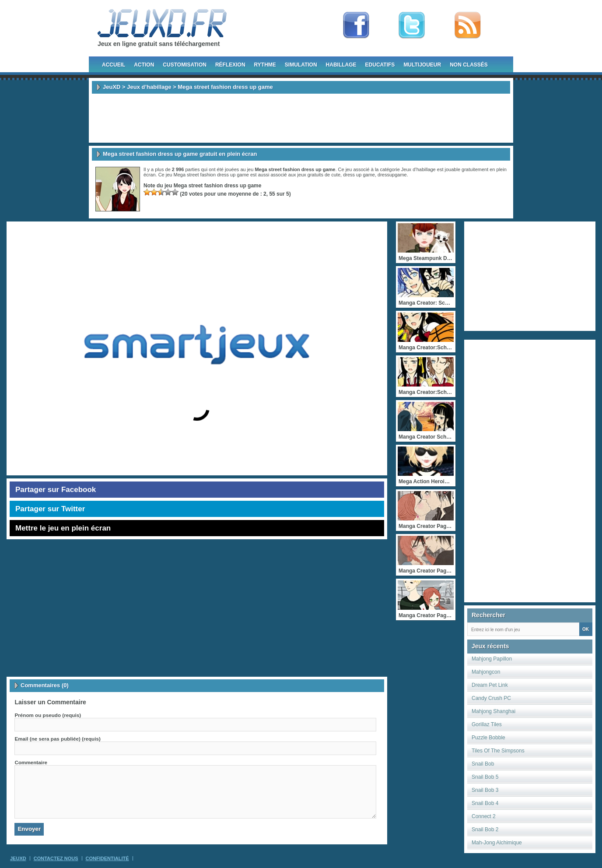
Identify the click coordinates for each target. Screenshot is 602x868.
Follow (412, 25)
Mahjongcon (486, 672)
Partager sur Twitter (50, 509)
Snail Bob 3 (485, 790)
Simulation (301, 65)
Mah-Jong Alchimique (497, 843)
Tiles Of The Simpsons (498, 751)
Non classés (469, 65)
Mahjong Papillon (492, 659)
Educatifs (380, 65)
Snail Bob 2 (485, 829)
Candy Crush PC (491, 698)
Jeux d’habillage (149, 87)
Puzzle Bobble (488, 738)
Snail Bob (483, 764)
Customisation (185, 65)
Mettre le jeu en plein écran (63, 528)
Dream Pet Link (490, 685)
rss (468, 25)
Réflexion (230, 65)
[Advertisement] (301, 118)
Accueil (114, 65)
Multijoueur (422, 65)
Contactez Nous (56, 858)
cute (336, 175)
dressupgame (392, 175)
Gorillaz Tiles (487, 724)
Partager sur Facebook (56, 490)
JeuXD (112, 87)
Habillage (341, 65)
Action (144, 65)
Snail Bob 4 (485, 803)
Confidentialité (107, 858)
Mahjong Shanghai (493, 711)
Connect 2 (484, 816)
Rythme (265, 65)
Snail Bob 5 (485, 777)
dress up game (359, 175)
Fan (356, 25)
